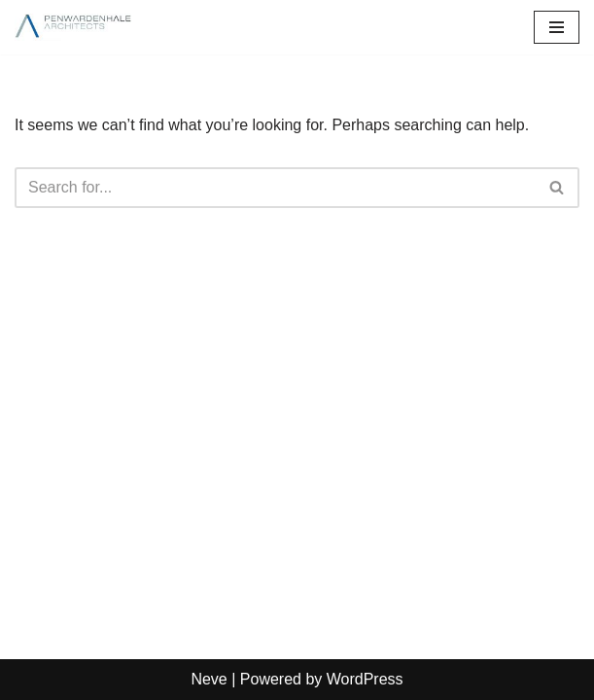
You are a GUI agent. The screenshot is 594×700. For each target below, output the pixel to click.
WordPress (365, 679)
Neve (209, 679)
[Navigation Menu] (557, 27)
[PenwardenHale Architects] (73, 27)
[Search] (275, 188)
